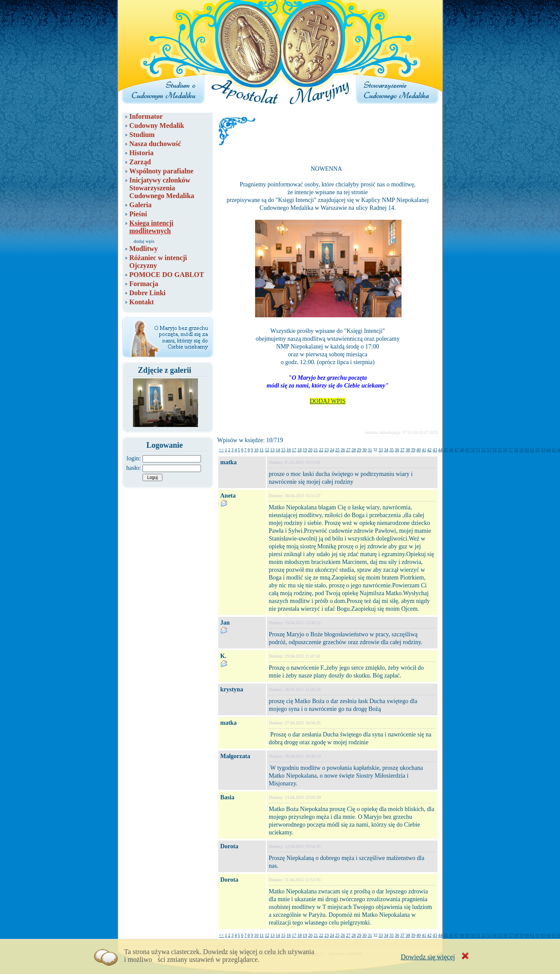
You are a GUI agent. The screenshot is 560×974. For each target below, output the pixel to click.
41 (424, 450)
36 (397, 450)
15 (283, 450)
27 (348, 450)
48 (462, 450)
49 (467, 450)
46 (451, 450)
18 (299, 450)
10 (256, 450)
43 (435, 450)
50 (473, 450)
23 (327, 450)
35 (392, 450)
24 (332, 450)
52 (483, 450)
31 (370, 450)
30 (364, 450)
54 (494, 450)
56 (505, 450)
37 (402, 450)
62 (537, 450)
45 (446, 450)
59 (521, 450)
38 (408, 450)
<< (222, 450)
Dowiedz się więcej (428, 957)
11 (262, 450)
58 (516, 450)
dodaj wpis (144, 241)
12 (267, 450)
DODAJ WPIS (328, 401)
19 (305, 450)
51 (478, 450)
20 (310, 450)
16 (288, 450)
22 (321, 450)
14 (278, 450)
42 (429, 450)
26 (343, 450)
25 (337, 450)
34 (386, 450)
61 (532, 450)
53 (489, 450)
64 (548, 450)
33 (381, 450)
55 (500, 450)
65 (554, 450)
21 (316, 450)
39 (413, 450)
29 (359, 450)
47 (456, 450)
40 (418, 450)
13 (272, 450)
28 (353, 450)
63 (543, 450)
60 (527, 450)
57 (511, 450)
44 (440, 450)
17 (294, 450)
